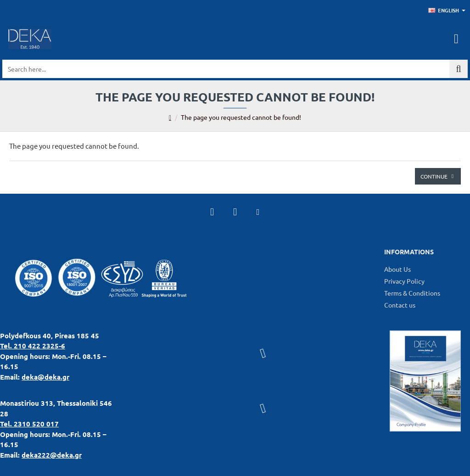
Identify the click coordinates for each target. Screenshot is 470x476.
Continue (434, 176)
